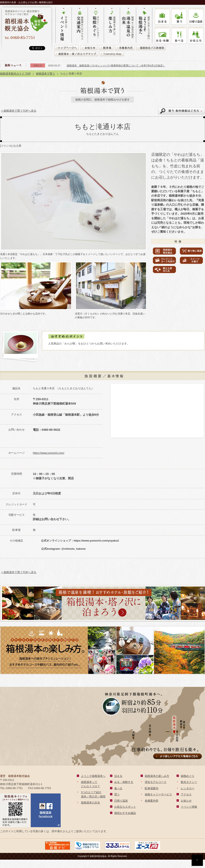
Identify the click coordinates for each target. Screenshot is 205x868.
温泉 (196, 16)
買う (179, 16)
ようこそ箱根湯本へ (93, 776)
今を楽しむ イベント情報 (63, 25)
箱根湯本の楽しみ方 (157, 776)
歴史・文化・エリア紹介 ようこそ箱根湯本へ (144, 25)
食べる (179, 35)
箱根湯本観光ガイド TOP (15, 74)
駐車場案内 (152, 788)
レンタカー (188, 788)
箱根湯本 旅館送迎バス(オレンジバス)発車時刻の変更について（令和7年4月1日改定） (116, 65)
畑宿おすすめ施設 (125, 813)
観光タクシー (189, 782)
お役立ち (196, 35)
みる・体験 (162, 35)
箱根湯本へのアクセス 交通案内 (80, 25)
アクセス (186, 794)
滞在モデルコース (156, 782)
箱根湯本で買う (45, 74)
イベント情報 (189, 807)
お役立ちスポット (125, 807)
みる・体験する (124, 782)
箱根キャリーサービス (158, 794)
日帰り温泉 (121, 801)
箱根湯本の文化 (90, 803)
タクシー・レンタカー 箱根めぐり (96, 25)
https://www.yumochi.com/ (49, 453)
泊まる (162, 16)
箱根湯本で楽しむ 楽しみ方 (112, 25)
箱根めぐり (188, 776)
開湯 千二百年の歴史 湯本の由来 (128, 25)
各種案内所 (152, 801)
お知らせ (186, 801)
